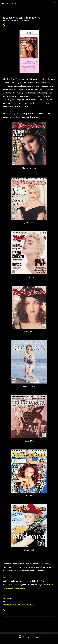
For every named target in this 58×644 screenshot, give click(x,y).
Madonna (21, 605)
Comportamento (10, 605)
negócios (30, 605)
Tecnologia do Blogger (29, 637)
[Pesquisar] (55, 3)
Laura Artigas (11, 3)
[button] (4, 25)
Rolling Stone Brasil (13, 79)
